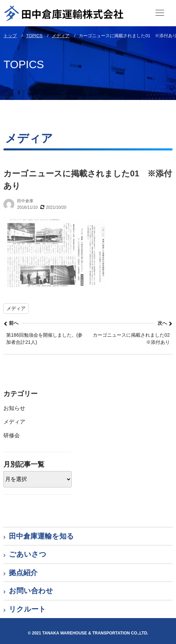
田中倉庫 (25, 201)
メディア (16, 308)
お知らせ (14, 408)
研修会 (12, 435)
